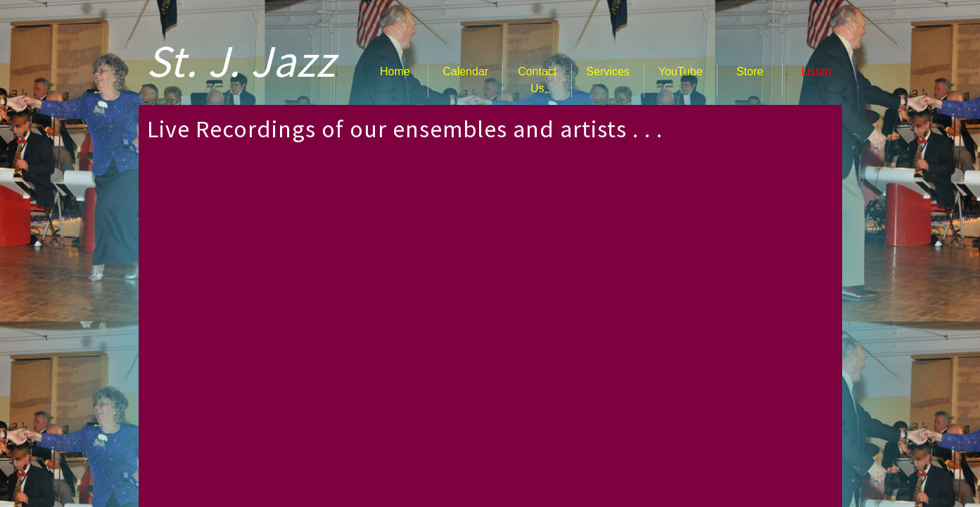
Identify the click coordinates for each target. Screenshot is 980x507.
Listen (816, 71)
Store (750, 71)
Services (607, 71)
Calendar (465, 71)
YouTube (681, 71)
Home (395, 71)
